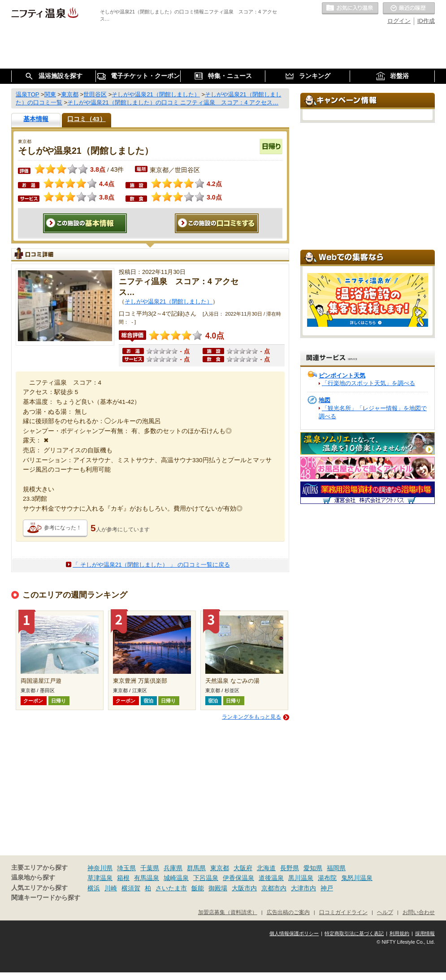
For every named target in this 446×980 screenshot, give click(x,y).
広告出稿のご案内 (288, 912)
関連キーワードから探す (46, 898)
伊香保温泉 (238, 878)
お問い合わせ (419, 912)
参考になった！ (63, 528)
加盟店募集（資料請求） (228, 912)
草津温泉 (100, 878)
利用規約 (399, 933)
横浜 (94, 888)
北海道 (266, 868)
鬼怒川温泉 (357, 878)
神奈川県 (100, 868)
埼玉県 (126, 868)
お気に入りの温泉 (350, 9)
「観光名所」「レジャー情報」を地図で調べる (373, 412)
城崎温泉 (176, 878)
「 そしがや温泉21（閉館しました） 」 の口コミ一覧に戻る (151, 565)
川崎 (111, 888)
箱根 (123, 878)
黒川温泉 (301, 878)
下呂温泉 (206, 878)
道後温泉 (271, 878)
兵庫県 (173, 868)
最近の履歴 (409, 9)
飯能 (198, 888)
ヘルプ (385, 912)
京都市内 (274, 888)
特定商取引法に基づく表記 (354, 933)
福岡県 (336, 868)
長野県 (290, 868)
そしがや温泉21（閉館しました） (169, 301)
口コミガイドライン (343, 912)
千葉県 (150, 868)
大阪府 (243, 868)
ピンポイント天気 (342, 375)
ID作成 (426, 21)
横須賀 (131, 888)
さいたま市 (171, 888)
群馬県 (196, 868)
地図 (325, 400)
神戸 (327, 888)
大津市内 (303, 888)
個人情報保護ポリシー (294, 933)
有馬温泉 (147, 878)
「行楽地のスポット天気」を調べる (368, 383)
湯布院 (327, 878)
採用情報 (425, 933)
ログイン (399, 21)
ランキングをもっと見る (251, 717)
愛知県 (313, 868)
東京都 (220, 868)
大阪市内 (244, 888)
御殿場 (218, 888)
